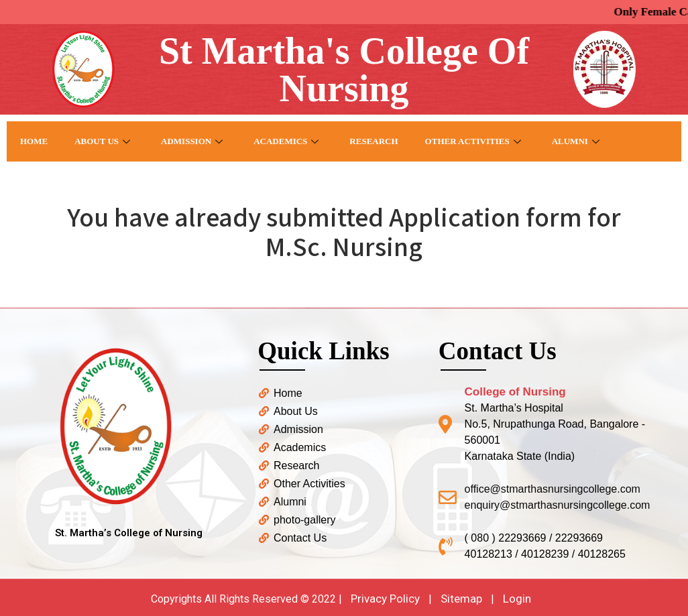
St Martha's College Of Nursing (344, 70)
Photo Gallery (58, 181)
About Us (102, 141)
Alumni (576, 141)
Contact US (152, 181)
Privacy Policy (385, 599)
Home (34, 141)
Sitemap (461, 599)
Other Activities (473, 141)
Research (374, 141)
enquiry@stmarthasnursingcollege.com (558, 505)
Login (517, 599)
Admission (192, 141)
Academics (286, 141)
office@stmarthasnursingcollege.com (553, 489)
